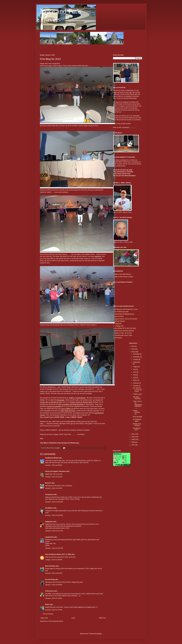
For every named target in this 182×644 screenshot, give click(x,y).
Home (73, 618)
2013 (133, 349)
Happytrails (49, 522)
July (135, 369)
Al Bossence (49, 591)
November (137, 357)
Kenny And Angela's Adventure (55, 471)
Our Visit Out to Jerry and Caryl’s (137, 390)
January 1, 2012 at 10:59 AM (54, 515)
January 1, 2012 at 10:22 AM (54, 502)
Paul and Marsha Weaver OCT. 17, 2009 (58, 554)
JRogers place (87, 402)
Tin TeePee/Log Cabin (122, 312)
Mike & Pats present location (122, 124)
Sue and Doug (50, 579)
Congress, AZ (85, 415)
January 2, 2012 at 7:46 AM (54, 598)
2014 (133, 346)
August (136, 367)
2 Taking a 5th (119, 326)
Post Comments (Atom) (56, 621)
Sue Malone (49, 508)
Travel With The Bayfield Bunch (124, 314)
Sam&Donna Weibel (52, 458)
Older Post (102, 618)
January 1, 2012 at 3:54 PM (54, 560)
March (135, 380)
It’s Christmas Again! (137, 420)
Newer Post (44, 618)
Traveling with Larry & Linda (123, 335)
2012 (133, 352)
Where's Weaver (120, 321)
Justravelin (118, 324)
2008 (133, 442)
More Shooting (137, 417)
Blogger (99, 634)
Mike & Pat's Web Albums (123, 274)
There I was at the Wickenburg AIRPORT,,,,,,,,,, (137, 405)
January (136, 386)
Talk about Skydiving (137, 398)
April (135, 378)
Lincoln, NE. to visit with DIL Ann (51, 402)
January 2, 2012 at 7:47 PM (54, 610)
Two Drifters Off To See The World (125, 328)
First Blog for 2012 (137, 429)
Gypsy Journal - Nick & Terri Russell (126, 319)
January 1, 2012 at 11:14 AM (54, 531)
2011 (133, 434)
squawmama (49, 537)
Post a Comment (48, 614)
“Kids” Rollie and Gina (68, 411)
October (136, 360)
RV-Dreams (118, 338)
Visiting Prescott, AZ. (136, 412)
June (135, 372)
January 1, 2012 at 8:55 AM (54, 465)
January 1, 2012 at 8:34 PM (54, 573)
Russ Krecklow (50, 566)
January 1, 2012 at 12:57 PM (54, 548)
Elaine (47, 604)
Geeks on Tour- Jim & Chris (123, 333)
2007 (133, 445)
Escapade (61, 400)
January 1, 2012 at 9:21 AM (54, 488)
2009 (133, 439)
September (137, 362)
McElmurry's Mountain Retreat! (124, 331)
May (135, 375)
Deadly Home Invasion (137, 425)
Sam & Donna (119, 316)
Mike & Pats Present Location (124, 277)
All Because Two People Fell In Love (126, 309)
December (137, 354)
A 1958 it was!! (137, 394)
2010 (133, 437)
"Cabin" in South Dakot (77, 398)
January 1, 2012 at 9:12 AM (54, 477)
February (136, 383)
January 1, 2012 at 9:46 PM (54, 585)
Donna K (48, 483)
